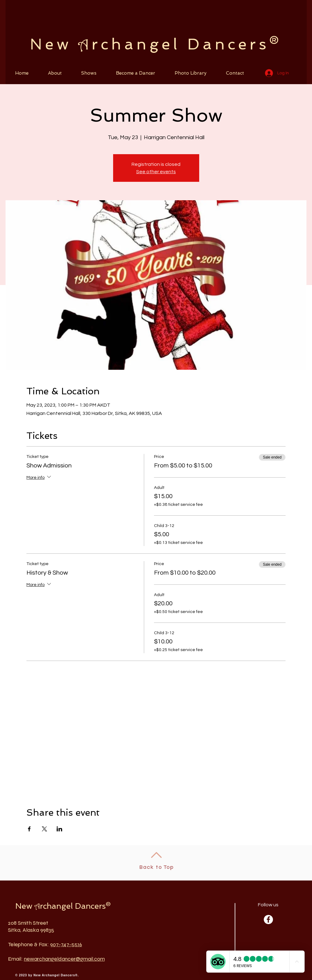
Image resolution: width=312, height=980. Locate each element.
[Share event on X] (44, 829)
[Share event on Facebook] (29, 829)
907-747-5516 (66, 944)
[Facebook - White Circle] (268, 919)
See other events (156, 172)
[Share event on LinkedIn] (59, 829)
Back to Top (157, 867)
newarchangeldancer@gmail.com (64, 959)
